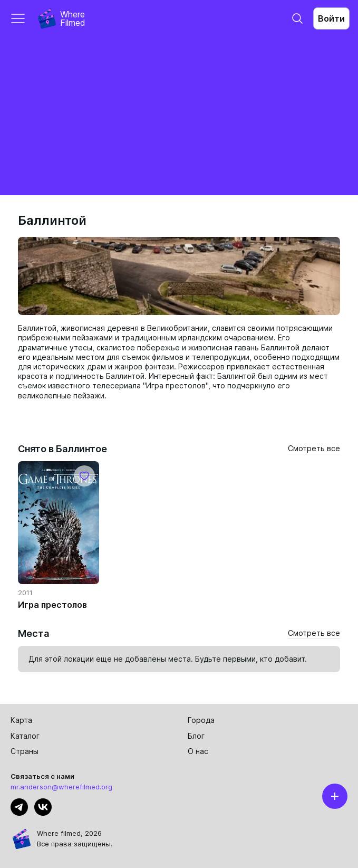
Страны (25, 751)
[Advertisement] (179, 116)
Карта (21, 720)
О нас (198, 751)
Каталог (25, 736)
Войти (331, 18)
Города (201, 720)
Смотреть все (314, 448)
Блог (196, 736)
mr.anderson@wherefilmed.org (61, 787)
